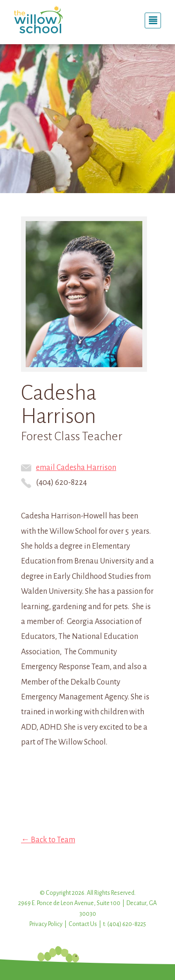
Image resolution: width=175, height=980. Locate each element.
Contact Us (83, 924)
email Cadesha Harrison (69, 468)
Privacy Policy (46, 924)
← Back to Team (48, 840)
